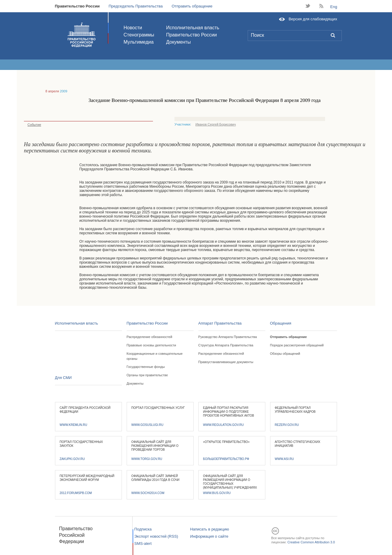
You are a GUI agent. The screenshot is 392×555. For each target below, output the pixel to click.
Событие (33, 125)
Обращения (281, 323)
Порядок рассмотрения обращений (297, 345)
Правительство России (77, 6)
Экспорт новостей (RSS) (156, 536)
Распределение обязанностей (150, 337)
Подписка (143, 529)
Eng (334, 7)
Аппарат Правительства (220, 323)
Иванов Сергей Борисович (216, 124)
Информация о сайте (209, 536)
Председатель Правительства (135, 6)
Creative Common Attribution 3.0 (311, 542)
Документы (178, 42)
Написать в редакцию (209, 529)
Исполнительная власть (193, 28)
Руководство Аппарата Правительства (228, 337)
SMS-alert (143, 543)
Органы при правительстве (147, 375)
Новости (133, 28)
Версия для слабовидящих (313, 19)
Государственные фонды (146, 367)
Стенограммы (139, 35)
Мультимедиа (139, 42)
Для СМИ (63, 378)
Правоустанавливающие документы (226, 362)
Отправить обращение (192, 6)
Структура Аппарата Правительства (226, 345)
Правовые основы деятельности (151, 345)
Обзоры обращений (285, 354)
